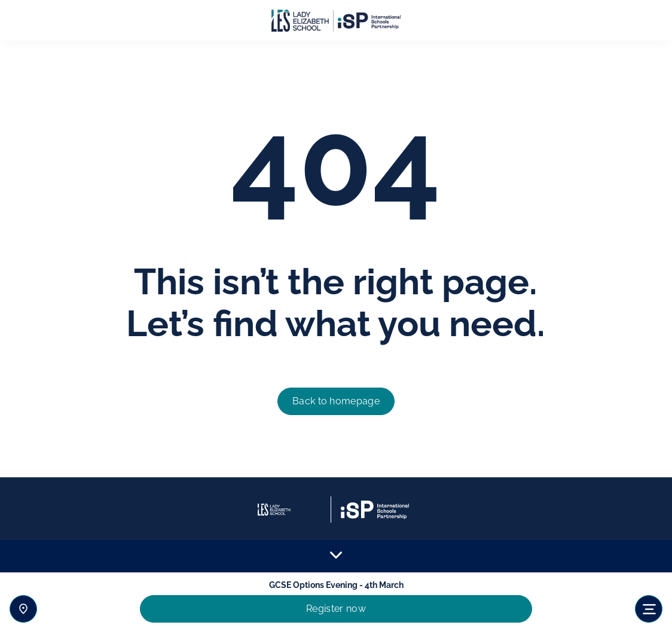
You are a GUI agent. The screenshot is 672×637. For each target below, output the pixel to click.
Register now (336, 609)
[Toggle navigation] (649, 609)
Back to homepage (336, 401)
